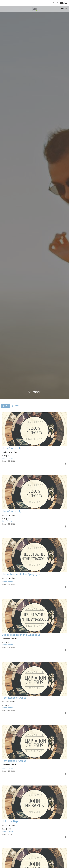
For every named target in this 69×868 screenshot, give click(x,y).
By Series (15, 406)
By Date (5, 406)
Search (56, 3)
